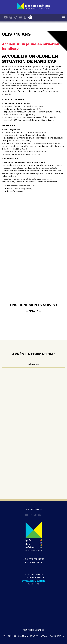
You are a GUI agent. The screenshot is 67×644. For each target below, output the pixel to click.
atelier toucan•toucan (34, 636)
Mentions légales (33, 630)
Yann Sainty (57, 636)
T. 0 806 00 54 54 (33, 562)
